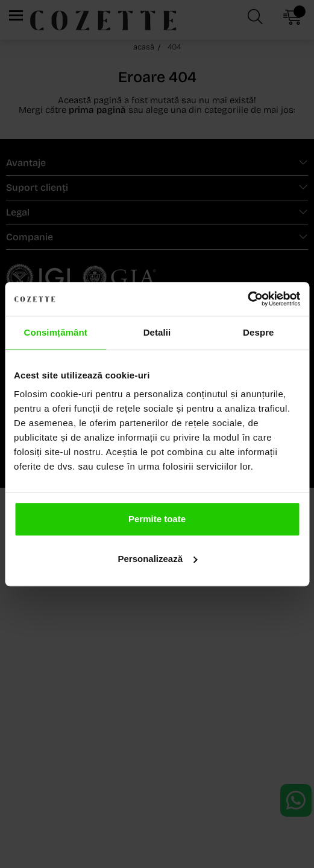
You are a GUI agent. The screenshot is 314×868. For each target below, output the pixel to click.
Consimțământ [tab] (55, 332)
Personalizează (157, 559)
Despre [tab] (258, 332)
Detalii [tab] (157, 332)
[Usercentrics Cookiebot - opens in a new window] (247, 299)
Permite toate (157, 519)
